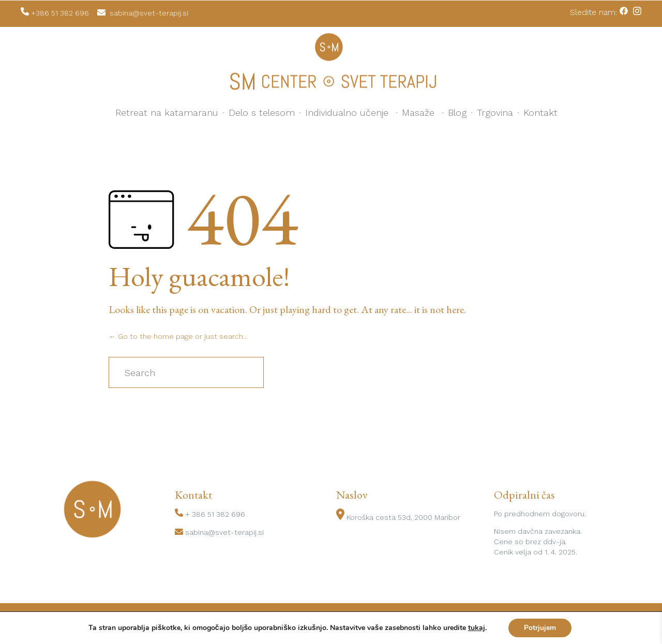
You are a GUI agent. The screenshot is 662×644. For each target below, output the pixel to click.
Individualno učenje (347, 113)
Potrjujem (540, 628)
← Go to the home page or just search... (178, 336)
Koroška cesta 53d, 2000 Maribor (403, 517)
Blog (457, 113)
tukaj (477, 628)
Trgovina (495, 113)
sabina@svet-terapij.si (224, 532)
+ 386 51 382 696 (215, 514)
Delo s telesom (262, 113)
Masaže (418, 113)
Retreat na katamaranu (167, 113)
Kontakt (540, 113)
